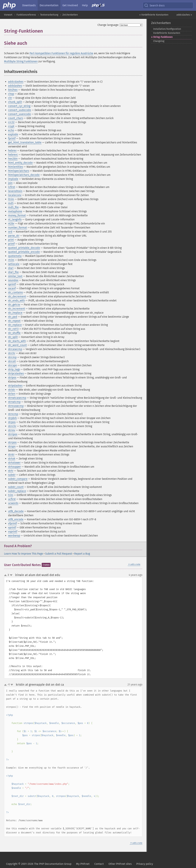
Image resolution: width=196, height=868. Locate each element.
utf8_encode (16, 519)
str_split (13, 337)
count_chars (16, 118)
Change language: (108, 25)
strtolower (14, 463)
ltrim (11, 199)
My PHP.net (83, 864)
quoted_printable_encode (24, 252)
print (11, 240)
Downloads (29, 5)
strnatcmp (14, 402)
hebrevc (13, 155)
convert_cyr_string (19, 106)
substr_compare (18, 479)
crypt (11, 126)
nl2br (11, 224)
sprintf (12, 284)
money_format (17, 215)
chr (10, 98)
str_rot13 (13, 329)
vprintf (12, 527)
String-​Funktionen (163, 37)
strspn (12, 446)
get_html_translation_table (25, 142)
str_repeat (14, 321)
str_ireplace (15, 313)
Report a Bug (82, 554)
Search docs (154, 5)
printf (11, 244)
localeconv (15, 195)
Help (85, 5)
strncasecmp (16, 406)
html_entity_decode (20, 163)
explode (13, 134)
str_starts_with (17, 341)
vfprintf (12, 523)
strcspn (12, 365)
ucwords (13, 503)
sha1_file (13, 272)
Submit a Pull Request (59, 554)
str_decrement (17, 296)
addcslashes (16, 82)
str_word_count (17, 345)
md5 (11, 203)
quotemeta (15, 256)
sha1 (11, 268)
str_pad (13, 317)
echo (11, 130)
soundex (13, 280)
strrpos (12, 442)
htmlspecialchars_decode (24, 175)
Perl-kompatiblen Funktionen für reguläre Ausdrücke (61, 53)
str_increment (17, 309)
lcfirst (12, 187)
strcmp (12, 357)
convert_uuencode (19, 114)
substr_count (16, 487)
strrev (12, 430)
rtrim (11, 260)
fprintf (12, 138)
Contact (99, 864)
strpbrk (12, 418)
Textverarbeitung (49, 15)
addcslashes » (184, 15)
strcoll (12, 361)
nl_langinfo (15, 219)
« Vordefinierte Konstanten (154, 15)
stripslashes (15, 386)
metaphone (15, 211)
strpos (12, 422)
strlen (12, 394)
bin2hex (13, 90)
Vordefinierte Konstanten (167, 33)
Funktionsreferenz (26, 15)
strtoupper (15, 467)
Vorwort (8, 15)
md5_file (13, 207)
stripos (12, 378)
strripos (13, 434)
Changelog (159, 41)
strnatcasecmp (17, 398)
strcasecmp (15, 349)
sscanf (12, 288)
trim (11, 495)
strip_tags (14, 369)
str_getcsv (14, 305)
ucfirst (12, 499)
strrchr (12, 426)
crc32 (11, 122)
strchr (12, 353)
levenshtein (15, 191)
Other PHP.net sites (120, 864)
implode (13, 179)
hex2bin (13, 159)
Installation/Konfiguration (167, 29)
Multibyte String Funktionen (21, 61)
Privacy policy (145, 864)
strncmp (13, 414)
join (10, 183)
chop (11, 94)
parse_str (14, 236)
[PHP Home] (9, 5)
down (11, 575)
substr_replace (17, 491)
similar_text (15, 276)
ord (10, 232)
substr (12, 475)
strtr (11, 471)
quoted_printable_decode (24, 248)
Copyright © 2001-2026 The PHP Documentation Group (39, 864)
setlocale (14, 264)
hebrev (12, 151)
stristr (12, 390)
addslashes (15, 86)
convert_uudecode (20, 110)
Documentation (49, 5)
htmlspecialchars (19, 171)
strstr (11, 455)
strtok (12, 459)
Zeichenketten (70, 15)
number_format (18, 228)
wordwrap (14, 536)
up (6, 575)
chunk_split (15, 102)
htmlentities (16, 167)
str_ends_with (16, 301)
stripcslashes (16, 373)
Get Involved (70, 5)
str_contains (15, 292)
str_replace (15, 325)
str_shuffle (14, 333)
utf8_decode (16, 511)
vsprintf (13, 532)
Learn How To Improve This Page (24, 554)
